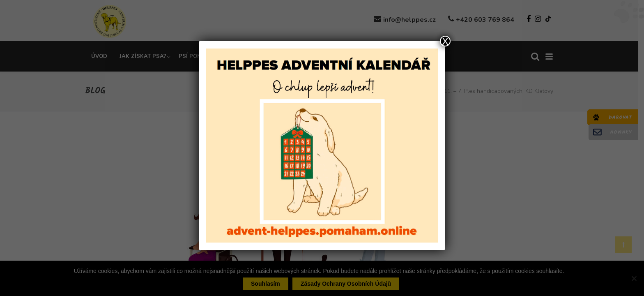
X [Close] (445, 41)
